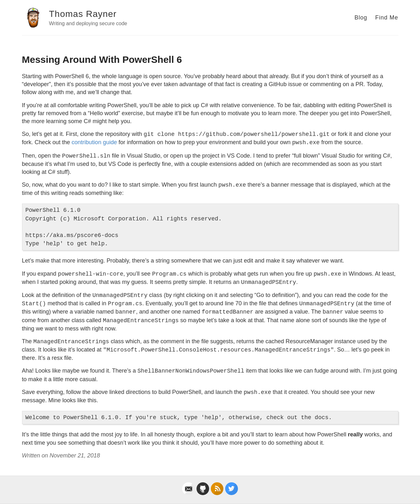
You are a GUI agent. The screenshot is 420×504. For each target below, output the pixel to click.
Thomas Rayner (83, 14)
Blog (361, 18)
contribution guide (94, 142)
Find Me (387, 18)
